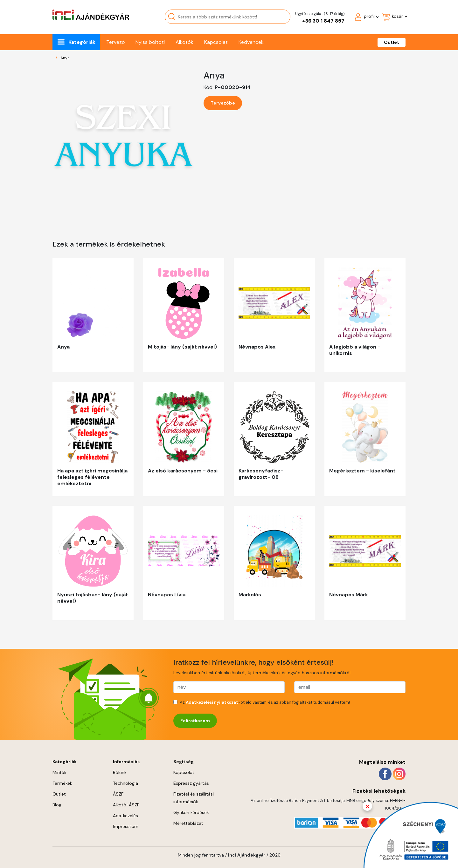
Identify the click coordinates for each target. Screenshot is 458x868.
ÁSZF (118, 794)
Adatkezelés (125, 816)
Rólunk (120, 772)
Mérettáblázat (188, 823)
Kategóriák (82, 42)
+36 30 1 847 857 (323, 21)
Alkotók (184, 42)
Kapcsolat (216, 42)
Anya (65, 58)
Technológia (125, 783)
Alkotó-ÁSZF (126, 805)
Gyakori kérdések (191, 812)
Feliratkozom (195, 721)
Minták (59, 772)
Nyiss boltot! (150, 42)
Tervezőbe (223, 103)
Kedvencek (251, 42)
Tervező (115, 42)
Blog (57, 805)
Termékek (62, 783)
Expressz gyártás (191, 783)
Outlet (392, 42)
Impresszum (126, 826)
